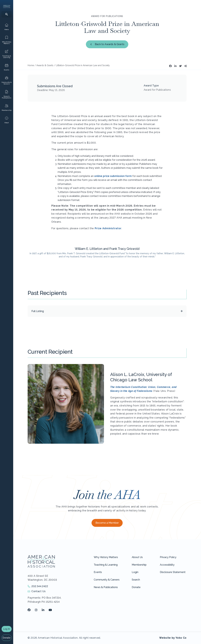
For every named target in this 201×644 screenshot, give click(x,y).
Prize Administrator (108, 228)
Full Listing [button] (38, 311)
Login (135, 572)
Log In (7, 629)
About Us (137, 557)
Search (136, 580)
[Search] (7, 14)
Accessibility (167, 565)
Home (31, 65)
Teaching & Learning (106, 565)
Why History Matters (106, 557)
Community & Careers (107, 580)
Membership (139, 565)
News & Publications (106, 587)
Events (98, 572)
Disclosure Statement (173, 572)
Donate (7, 638)
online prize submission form (113, 176)
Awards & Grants (45, 65)
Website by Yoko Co (173, 638)
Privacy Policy (168, 557)
